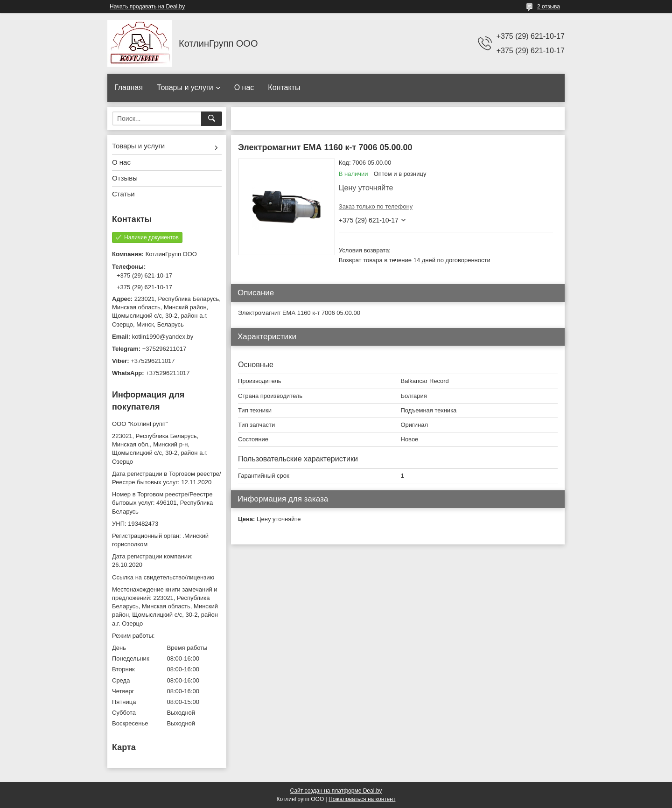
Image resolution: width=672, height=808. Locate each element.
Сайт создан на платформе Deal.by (336, 791)
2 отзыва (549, 7)
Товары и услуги (185, 87)
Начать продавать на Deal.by (147, 7)
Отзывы (125, 178)
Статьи (123, 194)
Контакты (284, 87)
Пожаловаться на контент (362, 799)
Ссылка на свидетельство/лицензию (163, 577)
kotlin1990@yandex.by (163, 337)
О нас (244, 87)
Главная (129, 87)
